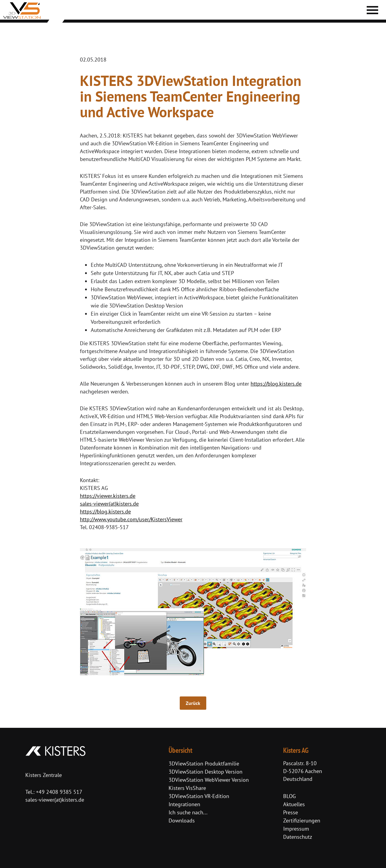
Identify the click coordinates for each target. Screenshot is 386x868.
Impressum (296, 829)
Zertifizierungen (302, 821)
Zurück (193, 703)
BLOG (289, 796)
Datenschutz (298, 837)
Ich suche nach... (188, 812)
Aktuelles (294, 804)
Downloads (182, 821)
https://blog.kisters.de (276, 384)
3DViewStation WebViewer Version (209, 780)
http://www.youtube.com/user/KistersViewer (131, 519)
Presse (291, 812)
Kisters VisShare (187, 788)
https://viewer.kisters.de (108, 496)
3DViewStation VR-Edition (199, 796)
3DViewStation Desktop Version (206, 772)
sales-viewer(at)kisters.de (109, 504)
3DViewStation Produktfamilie (204, 764)
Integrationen (184, 804)
